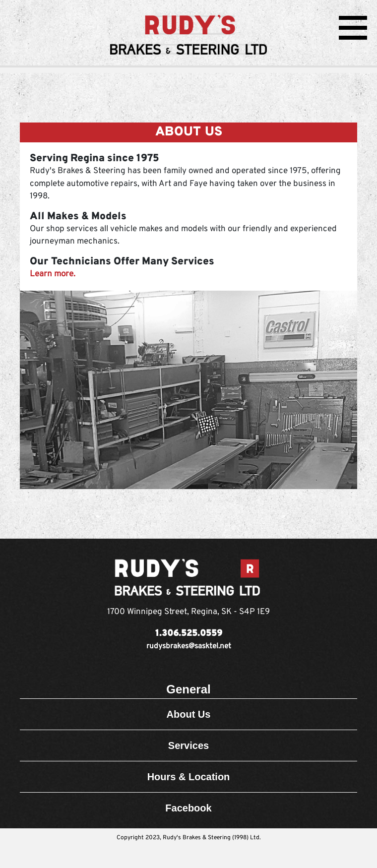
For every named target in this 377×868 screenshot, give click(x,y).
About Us (189, 714)
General (188, 689)
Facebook (188, 808)
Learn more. (53, 274)
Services (188, 745)
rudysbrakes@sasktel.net (189, 647)
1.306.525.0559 (189, 634)
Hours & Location (189, 777)
